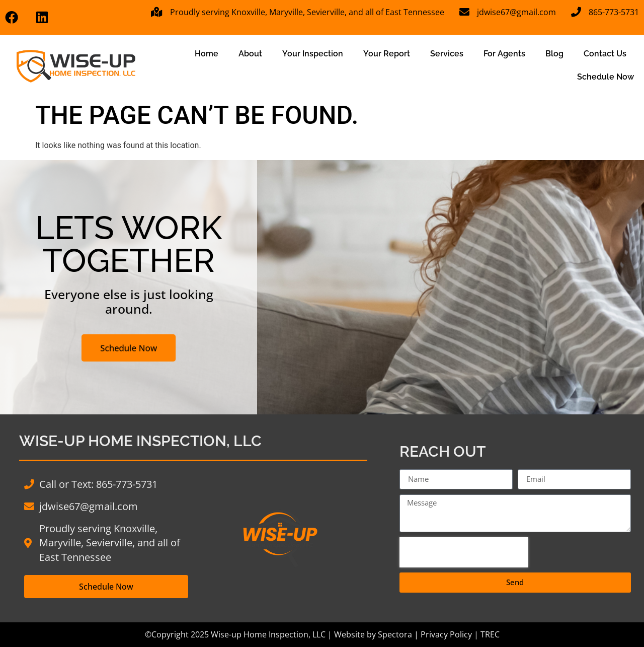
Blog (554, 54)
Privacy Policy (446, 634)
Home (207, 54)
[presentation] (464, 552)
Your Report (387, 54)
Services (447, 54)
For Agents (504, 54)
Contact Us (605, 54)
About (250, 54)
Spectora (395, 634)
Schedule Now (606, 77)
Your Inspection (313, 54)
